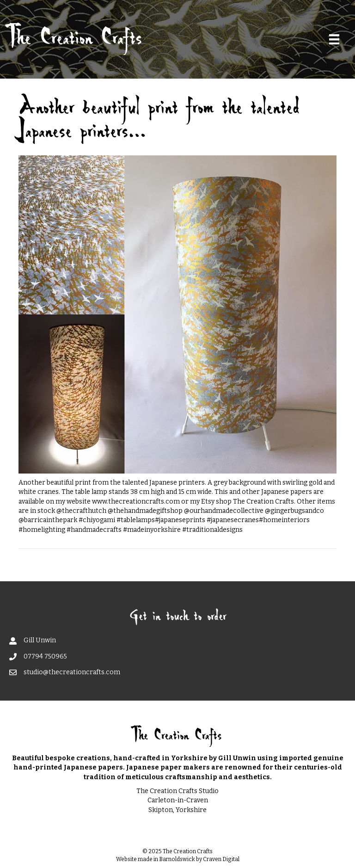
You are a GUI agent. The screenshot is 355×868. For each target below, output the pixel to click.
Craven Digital (221, 859)
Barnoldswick (177, 859)
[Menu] (334, 39)
